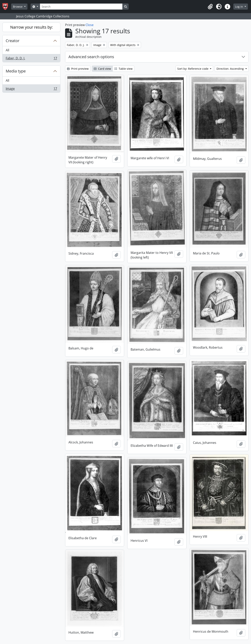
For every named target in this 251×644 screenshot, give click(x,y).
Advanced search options (91, 57)
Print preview (78, 69)
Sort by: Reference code (193, 69)
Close (90, 25)
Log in (239, 7)
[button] (210, 7)
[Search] (81, 7)
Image (31, 89)
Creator (13, 41)
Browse (18, 7)
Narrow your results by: (31, 27)
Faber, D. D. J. (31, 59)
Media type (16, 71)
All (7, 50)
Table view (123, 69)
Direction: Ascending (231, 69)
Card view (102, 69)
